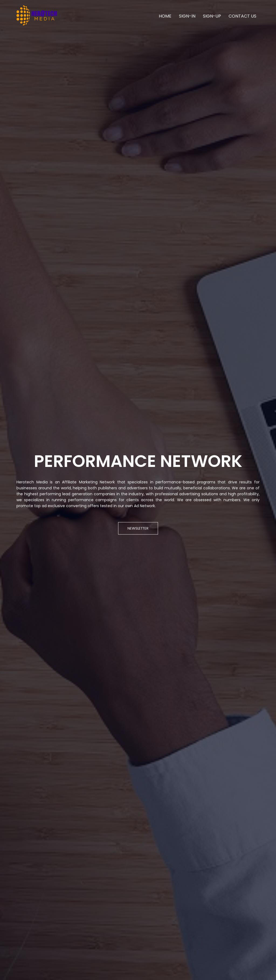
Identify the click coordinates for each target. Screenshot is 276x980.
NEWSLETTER (138, 528)
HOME (165, 16)
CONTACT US (242, 16)
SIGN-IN (187, 16)
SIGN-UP (212, 16)
